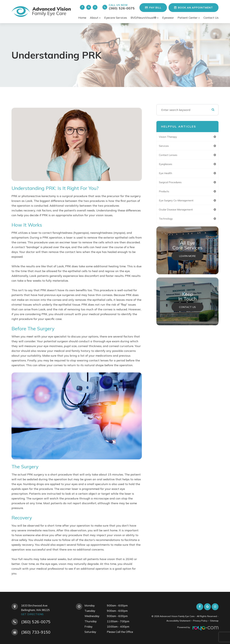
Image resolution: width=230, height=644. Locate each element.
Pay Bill (153, 7)
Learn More (188, 259)
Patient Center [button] (189, 18)
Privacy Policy (200, 621)
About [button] (95, 18)
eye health (169, 174)
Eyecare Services (116, 18)
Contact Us (211, 18)
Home (82, 18)
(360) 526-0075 (122, 7)
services (167, 146)
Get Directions (32, 614)
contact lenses (172, 156)
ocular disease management (181, 212)
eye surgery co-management (181, 203)
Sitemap (214, 621)
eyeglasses (169, 165)
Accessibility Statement (178, 621)
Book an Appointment (194, 7)
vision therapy (172, 137)
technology (169, 222)
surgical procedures (175, 184)
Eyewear (168, 18)
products (167, 193)
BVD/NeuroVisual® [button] (145, 18)
